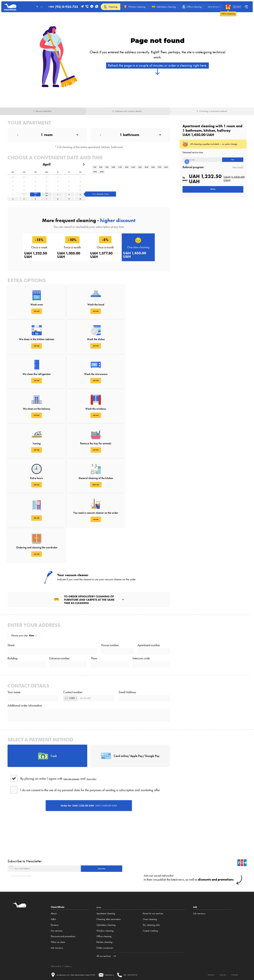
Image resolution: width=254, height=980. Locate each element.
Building (12, 590)
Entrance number (59, 590)
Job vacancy (57, 920)
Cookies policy (107, 956)
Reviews (55, 897)
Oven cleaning (150, 891)
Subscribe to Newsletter (25, 827)
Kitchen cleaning (104, 914)
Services (101, 879)
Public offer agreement (78, 733)
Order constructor (105, 920)
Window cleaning (105, 903)
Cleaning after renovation (109, 891)
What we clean (58, 914)
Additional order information (25, 648)
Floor (94, 590)
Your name (14, 629)
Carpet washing (150, 903)
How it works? (238, 171)
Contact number (73, 629)
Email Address (127, 629)
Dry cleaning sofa (151, 897)
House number (110, 571)
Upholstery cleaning (106, 897)
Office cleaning (104, 908)
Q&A (53, 891)
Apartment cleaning (106, 886)
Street (11, 571)
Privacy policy (84, 956)
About (54, 886)
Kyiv (72, 938)
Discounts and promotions (63, 908)
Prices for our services (153, 886)
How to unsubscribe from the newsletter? (30, 847)
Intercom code (141, 590)
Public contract (61, 956)
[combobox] (71, 638)
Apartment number (149, 571)
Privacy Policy (109, 733)
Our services (57, 903)
